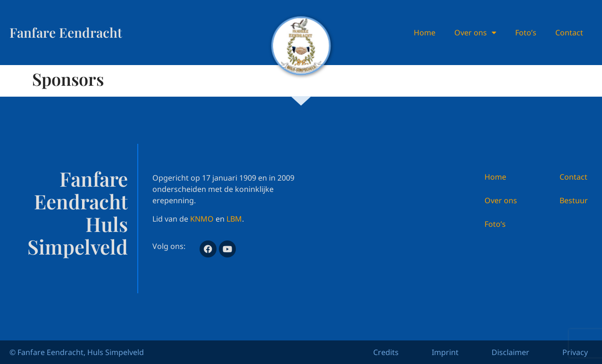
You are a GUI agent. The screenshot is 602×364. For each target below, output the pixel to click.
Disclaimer (510, 352)
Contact (569, 33)
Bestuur (574, 200)
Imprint (445, 352)
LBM (234, 219)
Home (425, 33)
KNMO (202, 219)
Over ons (475, 33)
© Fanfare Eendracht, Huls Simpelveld (77, 352)
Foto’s (526, 33)
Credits (386, 352)
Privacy (575, 352)
